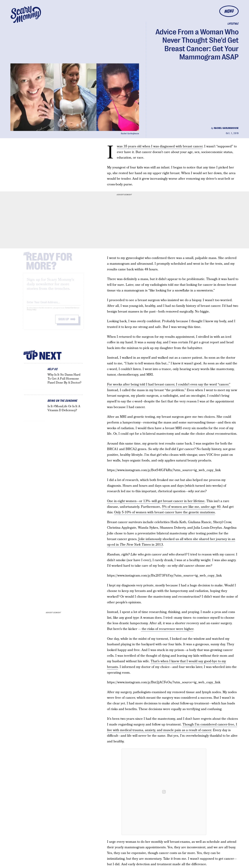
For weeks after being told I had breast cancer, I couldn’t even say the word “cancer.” (169, 385)
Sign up (64, 322)
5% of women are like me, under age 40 (191, 507)
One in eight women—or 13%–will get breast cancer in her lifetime (156, 501)
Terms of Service (71, 311)
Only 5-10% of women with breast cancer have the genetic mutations (164, 512)
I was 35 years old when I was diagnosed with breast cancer (160, 147)
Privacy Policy (32, 312)
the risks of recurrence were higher (167, 629)
